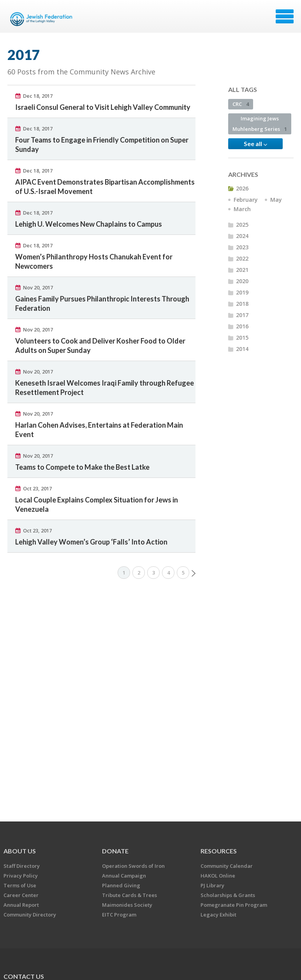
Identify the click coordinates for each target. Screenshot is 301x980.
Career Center (21, 895)
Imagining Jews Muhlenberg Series (260, 124)
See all (255, 144)
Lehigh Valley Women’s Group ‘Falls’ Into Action (91, 542)
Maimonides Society (127, 905)
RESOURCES (219, 851)
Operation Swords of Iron (133, 866)
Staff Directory (22, 866)
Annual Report (21, 905)
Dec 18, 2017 (38, 96)
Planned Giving (121, 885)
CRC (241, 104)
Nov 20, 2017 (38, 287)
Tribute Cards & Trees (129, 895)
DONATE (115, 851)
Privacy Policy (21, 876)
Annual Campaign (124, 876)
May (276, 200)
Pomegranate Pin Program (234, 905)
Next (194, 573)
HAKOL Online (218, 876)
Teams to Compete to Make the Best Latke (82, 467)
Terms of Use (20, 885)
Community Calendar (227, 866)
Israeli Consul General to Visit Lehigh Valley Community (103, 107)
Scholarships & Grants (228, 895)
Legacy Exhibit (218, 915)
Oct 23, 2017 (37, 488)
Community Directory (30, 915)
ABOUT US (20, 851)
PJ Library (212, 885)
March (242, 209)
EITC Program (119, 915)
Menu (285, 16)
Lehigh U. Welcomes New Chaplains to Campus (89, 224)
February (246, 200)
